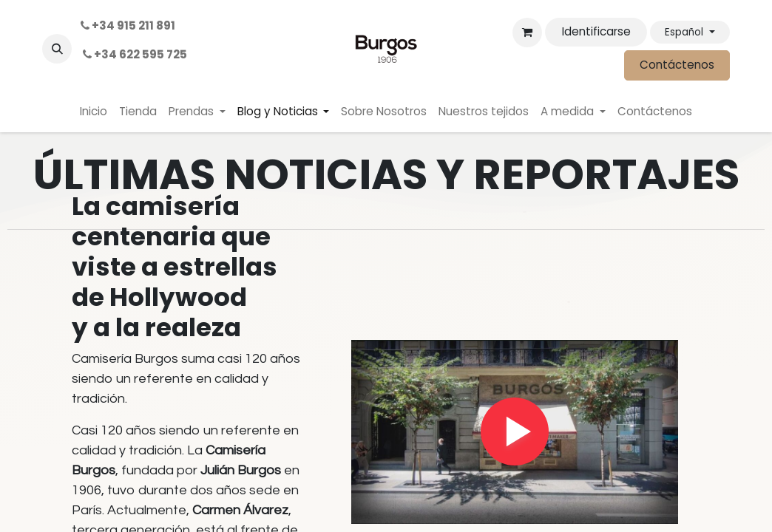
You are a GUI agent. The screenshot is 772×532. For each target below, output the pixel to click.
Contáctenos (677, 65)
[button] (57, 49)
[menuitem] (94, 112)
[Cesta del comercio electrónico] (527, 33)
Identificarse (596, 31)
